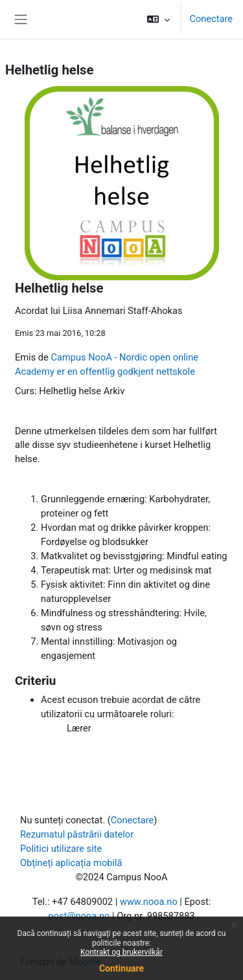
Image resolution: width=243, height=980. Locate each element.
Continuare (121, 968)
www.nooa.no (149, 902)
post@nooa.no (79, 916)
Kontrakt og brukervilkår (121, 952)
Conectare (211, 19)
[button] (158, 19)
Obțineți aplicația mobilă (71, 863)
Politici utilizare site (61, 849)
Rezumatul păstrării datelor (77, 834)
